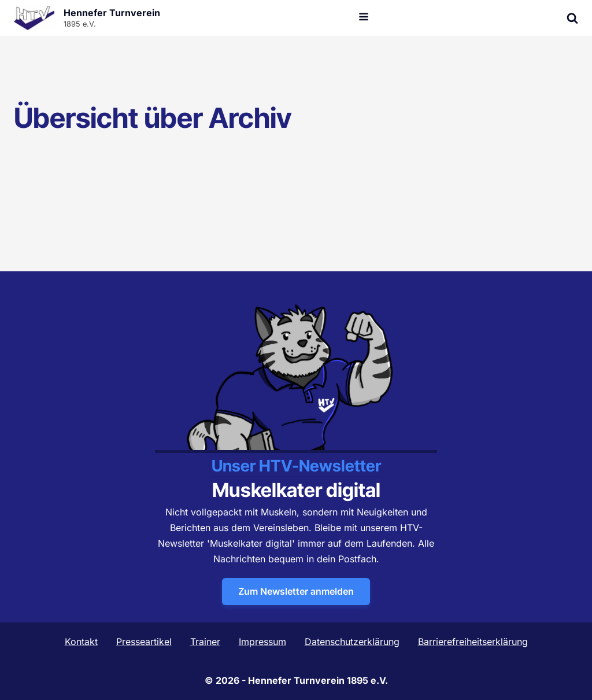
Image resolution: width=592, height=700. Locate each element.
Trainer (205, 642)
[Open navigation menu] (364, 18)
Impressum (262, 642)
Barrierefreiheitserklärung (473, 642)
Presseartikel (144, 642)
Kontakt (81, 642)
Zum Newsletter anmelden (296, 591)
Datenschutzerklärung (352, 642)
